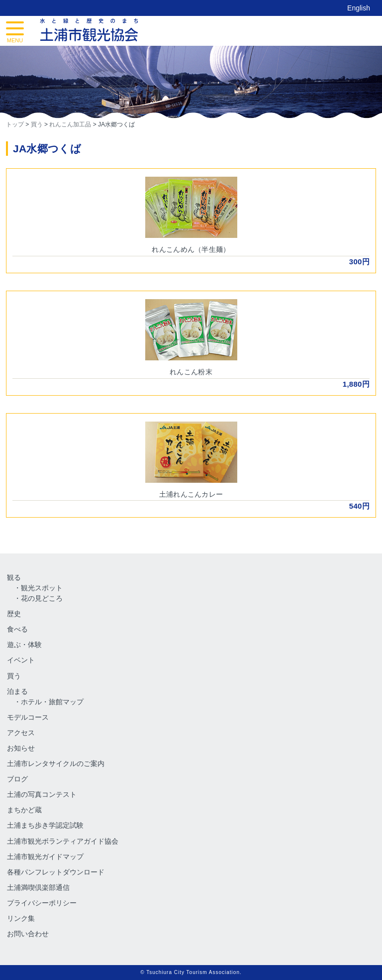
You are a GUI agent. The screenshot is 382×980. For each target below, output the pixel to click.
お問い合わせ (28, 934)
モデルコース (28, 717)
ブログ (17, 779)
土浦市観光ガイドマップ (45, 857)
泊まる (17, 691)
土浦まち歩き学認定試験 (45, 825)
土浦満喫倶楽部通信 (38, 887)
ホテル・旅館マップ (52, 702)
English (359, 8)
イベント (21, 660)
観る (14, 577)
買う (14, 676)
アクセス (21, 733)
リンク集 (21, 918)
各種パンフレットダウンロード (56, 872)
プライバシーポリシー (42, 903)
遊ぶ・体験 (24, 645)
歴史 (14, 614)
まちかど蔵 (24, 810)
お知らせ (21, 748)
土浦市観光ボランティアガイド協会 (63, 841)
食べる (17, 629)
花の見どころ (42, 598)
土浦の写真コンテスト (42, 794)
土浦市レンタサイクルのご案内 (56, 763)
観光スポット (42, 588)
